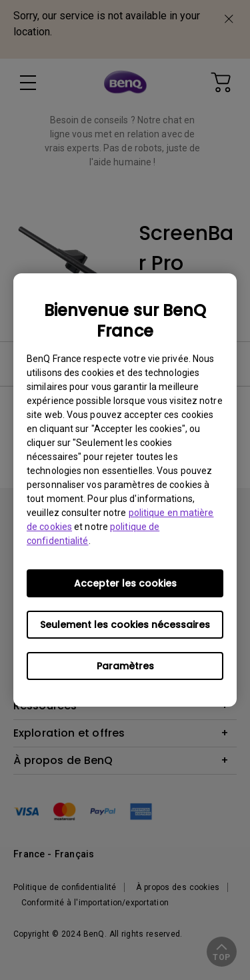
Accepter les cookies (125, 583)
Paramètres (125, 666)
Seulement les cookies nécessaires (125, 625)
